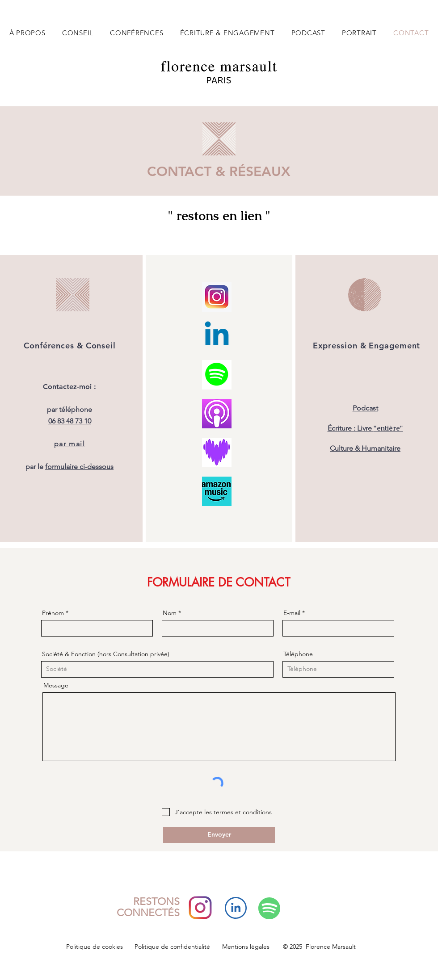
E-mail (292, 613)
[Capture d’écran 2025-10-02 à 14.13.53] (217, 452)
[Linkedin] (217, 336)
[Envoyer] (219, 835)
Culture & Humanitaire (365, 448)
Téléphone (298, 654)
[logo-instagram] (217, 297)
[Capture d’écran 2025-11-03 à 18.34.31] (217, 414)
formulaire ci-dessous (79, 467)
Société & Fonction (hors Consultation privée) (106, 654)
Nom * (172, 613)
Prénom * (55, 613)
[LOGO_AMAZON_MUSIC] (217, 491)
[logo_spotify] (217, 375)
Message (56, 685)
